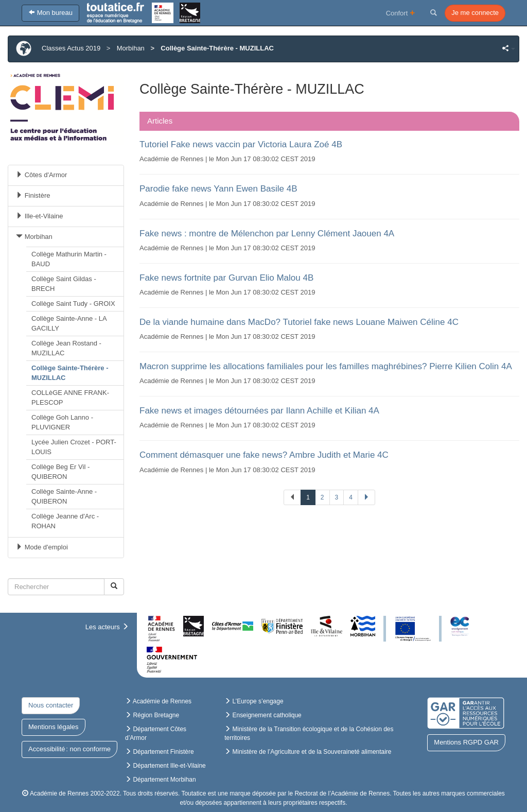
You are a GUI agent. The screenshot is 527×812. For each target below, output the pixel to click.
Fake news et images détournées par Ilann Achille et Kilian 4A (259, 411)
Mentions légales (54, 727)
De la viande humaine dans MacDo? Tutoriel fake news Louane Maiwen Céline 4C (299, 322)
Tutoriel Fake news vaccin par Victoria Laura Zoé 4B (241, 144)
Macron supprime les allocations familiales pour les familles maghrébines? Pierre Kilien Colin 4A (326, 366)
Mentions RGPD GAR (466, 742)
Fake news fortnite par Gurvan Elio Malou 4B (226, 278)
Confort (401, 13)
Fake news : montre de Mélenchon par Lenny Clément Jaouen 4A (267, 234)
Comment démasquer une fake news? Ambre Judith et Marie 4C (264, 455)
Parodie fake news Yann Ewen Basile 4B (218, 189)
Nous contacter (51, 705)
